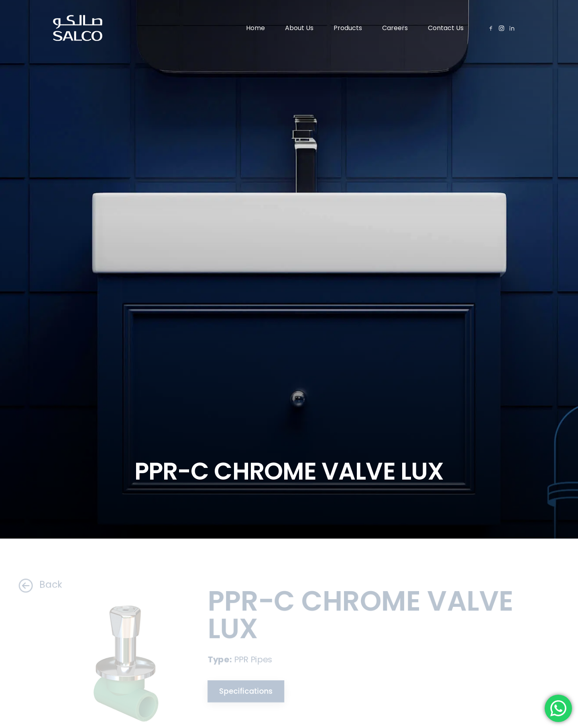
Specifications (241, 692)
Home (255, 28)
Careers (395, 28)
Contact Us (446, 28)
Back (30, 585)
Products (348, 28)
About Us (299, 28)
